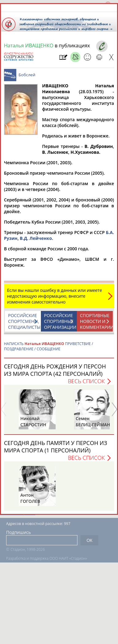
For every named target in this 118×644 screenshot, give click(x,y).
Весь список (86, 381)
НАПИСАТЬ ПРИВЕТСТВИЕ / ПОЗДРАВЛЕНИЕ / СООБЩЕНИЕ (49, 346)
